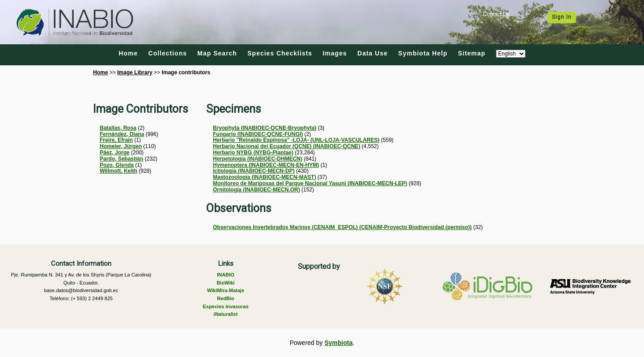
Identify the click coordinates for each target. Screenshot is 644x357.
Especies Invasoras (225, 306)
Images (335, 53)
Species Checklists (280, 53)
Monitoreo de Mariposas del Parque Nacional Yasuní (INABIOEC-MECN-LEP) (310, 183)
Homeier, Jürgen (121, 146)
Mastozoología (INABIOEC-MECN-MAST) (265, 177)
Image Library (135, 72)
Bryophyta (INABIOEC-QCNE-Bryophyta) (265, 128)
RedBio (226, 298)
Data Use (373, 53)
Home (128, 53)
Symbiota (338, 343)
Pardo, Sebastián (121, 159)
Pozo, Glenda (117, 165)
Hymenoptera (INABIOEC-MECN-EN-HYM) (266, 165)
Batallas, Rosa (118, 128)
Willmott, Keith (119, 171)
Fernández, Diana (122, 134)
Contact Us (496, 14)
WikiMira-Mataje (226, 290)
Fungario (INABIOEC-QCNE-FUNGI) (258, 134)
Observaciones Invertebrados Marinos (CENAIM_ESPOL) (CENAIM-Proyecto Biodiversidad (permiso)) (342, 227)
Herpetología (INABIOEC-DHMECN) (258, 159)
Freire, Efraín (116, 140)
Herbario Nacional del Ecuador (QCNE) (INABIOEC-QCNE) (286, 146)
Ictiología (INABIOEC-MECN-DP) (254, 171)
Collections (168, 53)
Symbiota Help (423, 53)
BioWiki (225, 283)
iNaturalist (226, 314)
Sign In (562, 17)
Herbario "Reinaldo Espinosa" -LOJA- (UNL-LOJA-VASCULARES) (296, 140)
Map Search (217, 53)
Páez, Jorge (115, 153)
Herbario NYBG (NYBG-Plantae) (253, 153)
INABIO (226, 275)
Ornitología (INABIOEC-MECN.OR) (256, 190)
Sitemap (472, 53)
